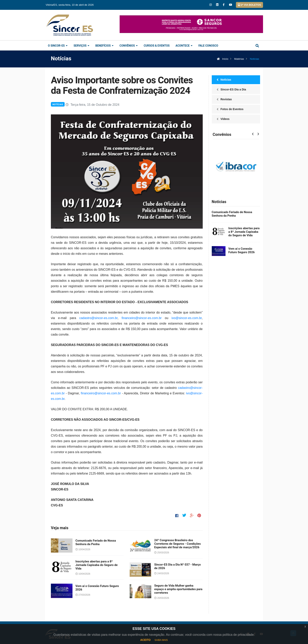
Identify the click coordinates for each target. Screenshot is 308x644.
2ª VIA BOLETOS (249, 5)
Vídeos (225, 119)
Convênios (129, 46)
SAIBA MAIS (161, 640)
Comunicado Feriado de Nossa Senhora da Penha (96, 542)
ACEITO (145, 640)
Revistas (226, 99)
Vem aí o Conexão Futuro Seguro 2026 (97, 588)
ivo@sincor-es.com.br (187, 318)
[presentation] (253, 134)
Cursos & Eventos (157, 46)
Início (223, 59)
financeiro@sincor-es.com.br (142, 318)
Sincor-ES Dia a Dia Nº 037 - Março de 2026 (177, 566)
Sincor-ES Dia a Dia (233, 89)
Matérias (239, 59)
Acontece (184, 46)
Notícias (58, 104)
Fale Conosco (208, 46)
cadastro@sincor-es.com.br (98, 318)
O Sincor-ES (58, 46)
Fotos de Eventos (232, 109)
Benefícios (104, 46)
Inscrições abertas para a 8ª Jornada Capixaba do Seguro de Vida (97, 565)
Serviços (81, 46)
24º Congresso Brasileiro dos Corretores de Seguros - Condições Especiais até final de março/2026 (177, 544)
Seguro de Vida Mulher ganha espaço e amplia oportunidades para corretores (178, 589)
